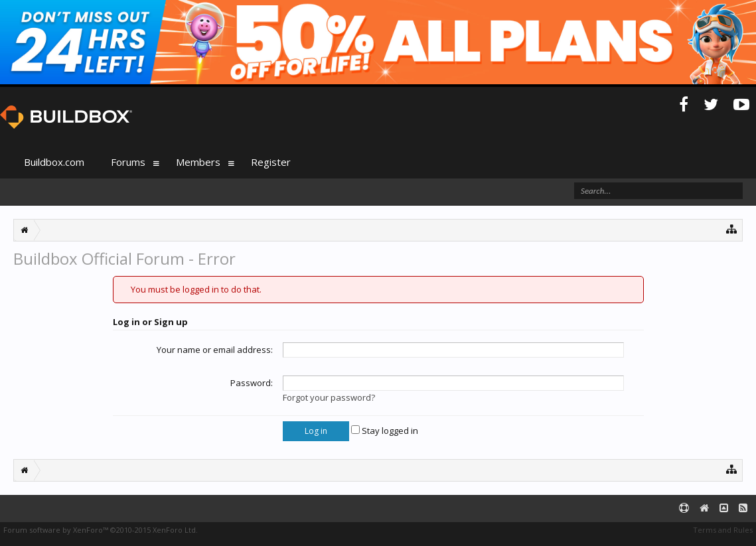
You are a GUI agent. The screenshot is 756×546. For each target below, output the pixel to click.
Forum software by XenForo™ (101, 530)
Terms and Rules (723, 530)
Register (271, 162)
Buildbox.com (54, 162)
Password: (252, 383)
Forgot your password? (329, 397)
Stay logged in (385, 431)
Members (198, 162)
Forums (128, 162)
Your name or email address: (215, 350)
